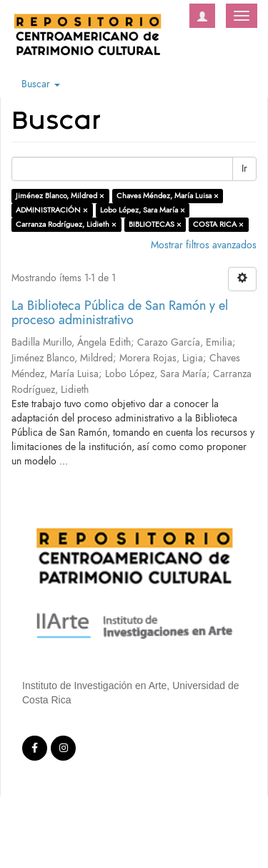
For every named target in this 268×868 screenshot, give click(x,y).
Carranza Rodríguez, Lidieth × (66, 224)
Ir (244, 169)
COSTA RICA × (218, 224)
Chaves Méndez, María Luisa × (168, 196)
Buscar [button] (41, 84)
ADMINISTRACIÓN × (52, 210)
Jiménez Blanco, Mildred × (60, 196)
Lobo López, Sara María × (143, 210)
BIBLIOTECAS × (155, 224)
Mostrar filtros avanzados (204, 245)
